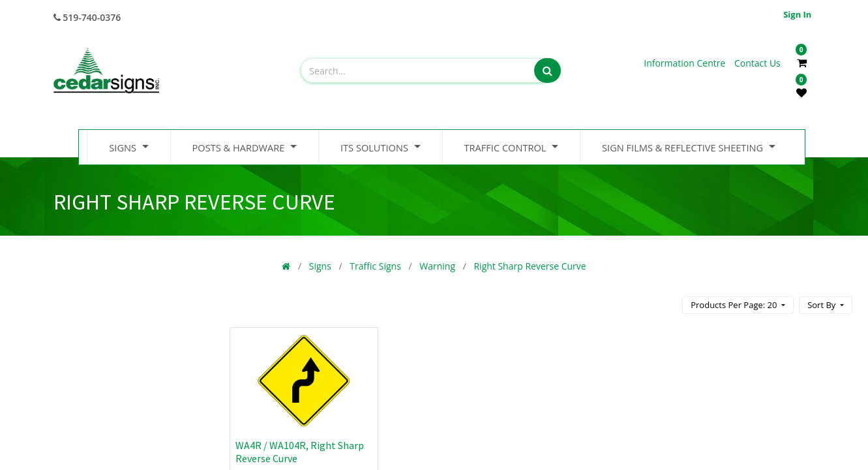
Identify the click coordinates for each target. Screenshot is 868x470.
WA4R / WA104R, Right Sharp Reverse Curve (300, 451)
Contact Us (757, 63)
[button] (826, 305)
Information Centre (686, 63)
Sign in (797, 14)
